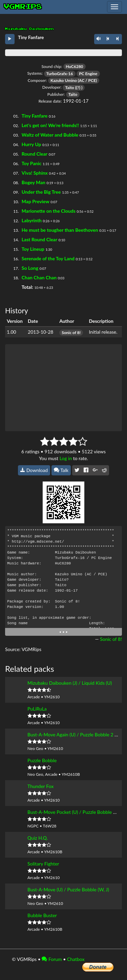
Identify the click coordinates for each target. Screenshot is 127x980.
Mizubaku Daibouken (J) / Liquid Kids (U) (70, 683)
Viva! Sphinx (35, 173)
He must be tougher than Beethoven (60, 230)
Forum (52, 959)
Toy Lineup (33, 249)
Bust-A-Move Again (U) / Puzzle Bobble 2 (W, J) (77, 734)
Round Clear (35, 154)
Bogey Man (34, 182)
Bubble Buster (42, 915)
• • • (63, 632)
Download (34, 470)
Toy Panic (32, 163)
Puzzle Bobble (42, 760)
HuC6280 (75, 66)
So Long (30, 268)
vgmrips (23, 7)
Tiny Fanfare (35, 116)
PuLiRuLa (37, 709)
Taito (69, 87)
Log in (66, 458)
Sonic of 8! (71, 332)
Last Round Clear (39, 239)
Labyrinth (32, 220)
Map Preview (36, 201)
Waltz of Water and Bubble (50, 135)
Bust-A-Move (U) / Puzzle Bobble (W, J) (68, 889)
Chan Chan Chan (39, 277)
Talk (61, 470)
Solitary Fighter (43, 864)
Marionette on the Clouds (49, 211)
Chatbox (76, 959)
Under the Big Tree (41, 192)
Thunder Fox (40, 786)
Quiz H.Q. (38, 838)
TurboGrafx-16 (60, 74)
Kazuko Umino (64, 80)
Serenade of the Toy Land (48, 258)
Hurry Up (31, 144)
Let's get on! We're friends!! (50, 125)
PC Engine (88, 74)
